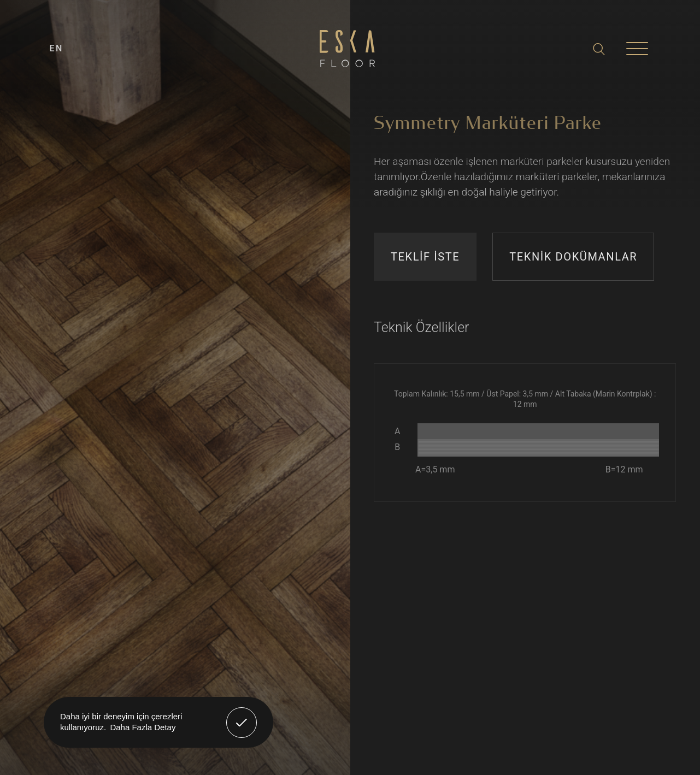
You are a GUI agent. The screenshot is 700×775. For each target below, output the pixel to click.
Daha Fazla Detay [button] (143, 727)
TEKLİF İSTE (425, 257)
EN (57, 48)
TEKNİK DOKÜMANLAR (573, 257)
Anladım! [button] (242, 714)
